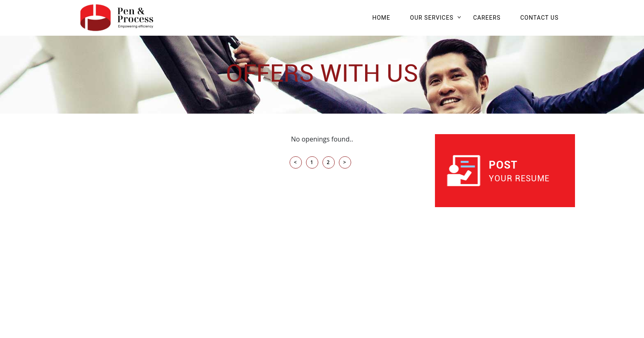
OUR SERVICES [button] (432, 18)
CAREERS (487, 18)
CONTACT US (539, 18)
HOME (382, 18)
